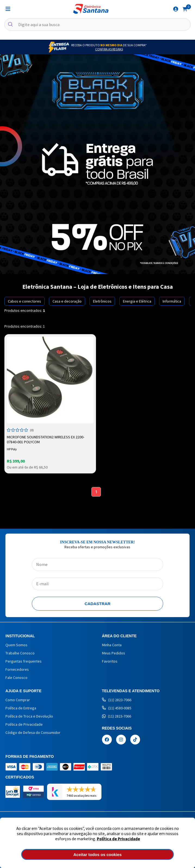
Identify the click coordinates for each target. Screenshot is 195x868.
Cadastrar (97, 604)
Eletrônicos (102, 301)
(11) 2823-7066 (117, 700)
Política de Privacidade (118, 839)
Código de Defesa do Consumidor (33, 732)
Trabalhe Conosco (20, 653)
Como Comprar (18, 700)
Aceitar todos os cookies (98, 855)
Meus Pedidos (114, 653)
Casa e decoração (67, 301)
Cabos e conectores (24, 301)
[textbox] (97, 24)
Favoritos (110, 661)
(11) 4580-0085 (117, 708)
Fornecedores (17, 669)
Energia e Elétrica (137, 301)
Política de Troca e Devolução (29, 716)
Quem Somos (16, 645)
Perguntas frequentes (24, 661)
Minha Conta (112, 645)
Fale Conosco (16, 678)
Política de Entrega (21, 708)
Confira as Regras (109, 49)
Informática (172, 301)
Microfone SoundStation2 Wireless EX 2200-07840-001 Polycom (46, 439)
